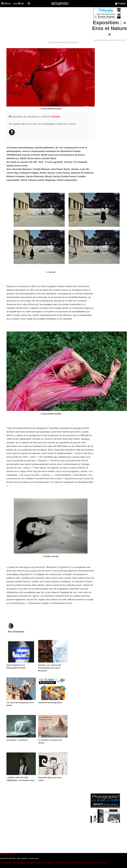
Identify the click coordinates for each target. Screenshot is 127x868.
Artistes (67, 863)
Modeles (103, 863)
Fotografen (50, 863)
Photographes (6, 863)
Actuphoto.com (8, 854)
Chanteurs (94, 863)
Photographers (19, 863)
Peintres (60, 863)
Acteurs (85, 863)
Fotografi (41, 863)
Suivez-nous (34, 858)
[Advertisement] (49, 24)
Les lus (19, 3)
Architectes (76, 863)
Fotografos (31, 863)
